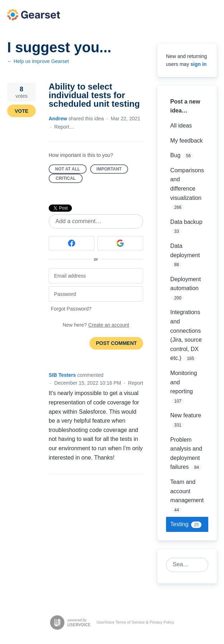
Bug (175, 155)
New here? (96, 325)
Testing (179, 524)
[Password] (96, 294)
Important (112, 170)
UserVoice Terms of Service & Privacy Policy (135, 622)
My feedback (187, 141)
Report (136, 383)
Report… (64, 127)
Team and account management (187, 491)
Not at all (71, 170)
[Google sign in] (120, 243)
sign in (198, 64)
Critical (69, 179)
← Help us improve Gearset (38, 61)
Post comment (116, 343)
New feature (186, 415)
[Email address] (96, 276)
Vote (21, 111)
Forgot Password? (71, 309)
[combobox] (183, 565)
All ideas (181, 126)
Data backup (186, 222)
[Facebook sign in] (72, 243)
